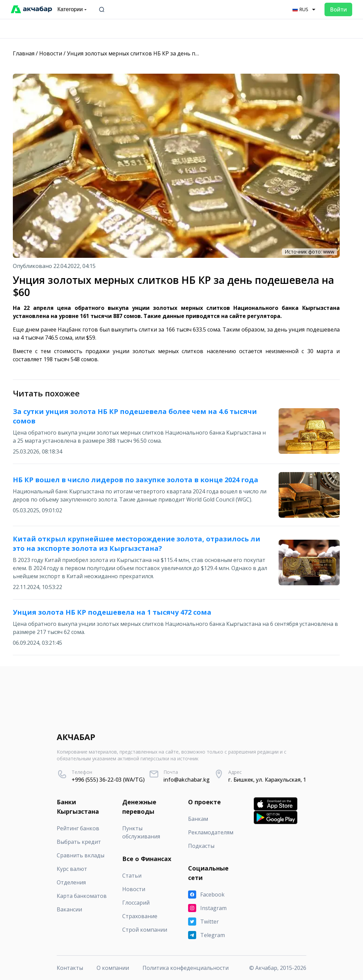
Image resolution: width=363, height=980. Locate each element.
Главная (24, 53)
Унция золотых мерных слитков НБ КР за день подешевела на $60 (155, 53)
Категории (73, 9)
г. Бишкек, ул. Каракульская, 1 (267, 780)
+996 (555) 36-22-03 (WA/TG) (108, 780)
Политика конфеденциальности (186, 968)
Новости (51, 53)
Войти (338, 9)
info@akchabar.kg (187, 780)
